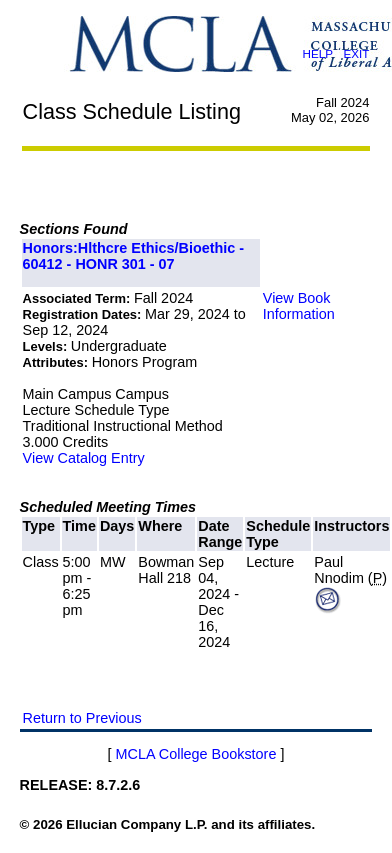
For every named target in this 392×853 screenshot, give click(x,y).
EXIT (356, 53)
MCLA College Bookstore (196, 754)
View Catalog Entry (84, 458)
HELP (317, 53)
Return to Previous (82, 718)
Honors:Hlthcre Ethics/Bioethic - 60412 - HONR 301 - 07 (133, 256)
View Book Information (299, 306)
